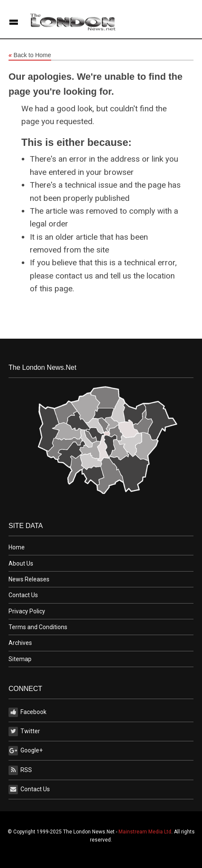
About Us (21, 563)
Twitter (24, 732)
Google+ (26, 751)
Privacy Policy (27, 611)
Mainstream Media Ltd (145, 832)
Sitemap (20, 659)
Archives (20, 643)
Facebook (27, 712)
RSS (20, 770)
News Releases (29, 579)
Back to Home (30, 55)
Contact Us (23, 595)
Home (17, 547)
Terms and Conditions (38, 627)
